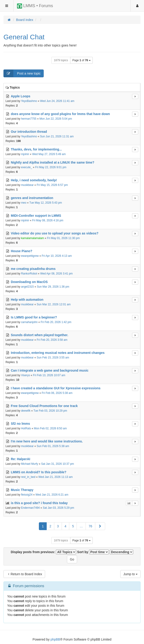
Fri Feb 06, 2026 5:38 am (57, 393)
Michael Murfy (29, 464)
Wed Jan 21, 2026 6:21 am (52, 495)
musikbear (27, 185)
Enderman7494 (30, 508)
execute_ (26, 167)
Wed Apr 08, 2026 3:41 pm (56, 274)
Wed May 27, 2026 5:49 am (49, 154)
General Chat (24, 37)
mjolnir (25, 154)
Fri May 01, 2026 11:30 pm (63, 238)
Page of (81, 60)
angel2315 (27, 287)
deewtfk (26, 411)
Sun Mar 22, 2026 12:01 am (54, 304)
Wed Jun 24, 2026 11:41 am (57, 101)
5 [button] (73, 526)
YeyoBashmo (29, 101)
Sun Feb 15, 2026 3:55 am (53, 358)
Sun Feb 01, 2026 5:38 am (53, 446)
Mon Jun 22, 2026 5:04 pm (56, 119)
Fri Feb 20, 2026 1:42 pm (56, 322)
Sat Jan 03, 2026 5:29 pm (58, 508)
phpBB (55, 639)
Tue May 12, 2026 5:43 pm (46, 203)
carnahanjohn (29, 322)
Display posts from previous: (44, 552)
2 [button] (50, 526)
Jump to (130, 574)
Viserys (25, 375)
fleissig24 (27, 495)
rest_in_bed (28, 477)
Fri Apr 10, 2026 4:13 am (57, 256)
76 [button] (90, 526)
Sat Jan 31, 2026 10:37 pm (58, 464)
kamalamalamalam (32, 238)
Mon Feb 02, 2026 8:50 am (50, 428)
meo (24, 203)
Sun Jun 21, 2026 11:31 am (57, 136)
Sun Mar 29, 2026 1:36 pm (53, 287)
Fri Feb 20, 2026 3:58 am (52, 340)
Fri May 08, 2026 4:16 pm (48, 220)
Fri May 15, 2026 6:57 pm (52, 185)
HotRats (26, 428)
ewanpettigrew (30, 256)
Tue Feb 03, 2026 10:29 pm (50, 411)
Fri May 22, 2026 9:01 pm (51, 167)
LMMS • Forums (35, 6)
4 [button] (66, 526)
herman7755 (29, 119)
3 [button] (58, 526)
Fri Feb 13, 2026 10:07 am (49, 375)
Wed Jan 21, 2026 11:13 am (56, 477)
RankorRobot (29, 274)
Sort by (93, 552)
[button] (100, 526)
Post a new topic (22, 73)
